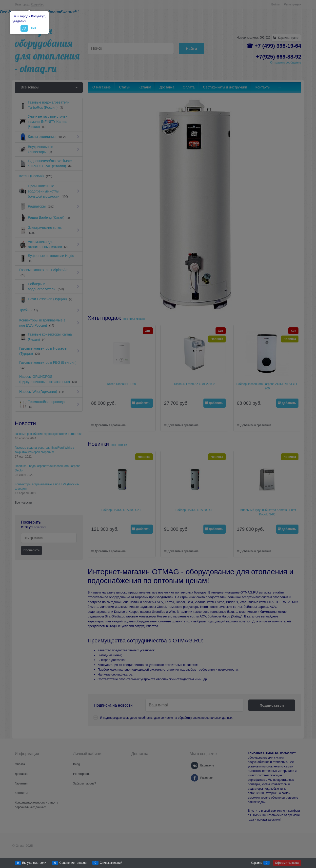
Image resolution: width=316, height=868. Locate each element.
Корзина (257, 863)
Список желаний (111, 863)
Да (24, 28)
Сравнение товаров (73, 863)
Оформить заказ (287, 863)
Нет (34, 28)
